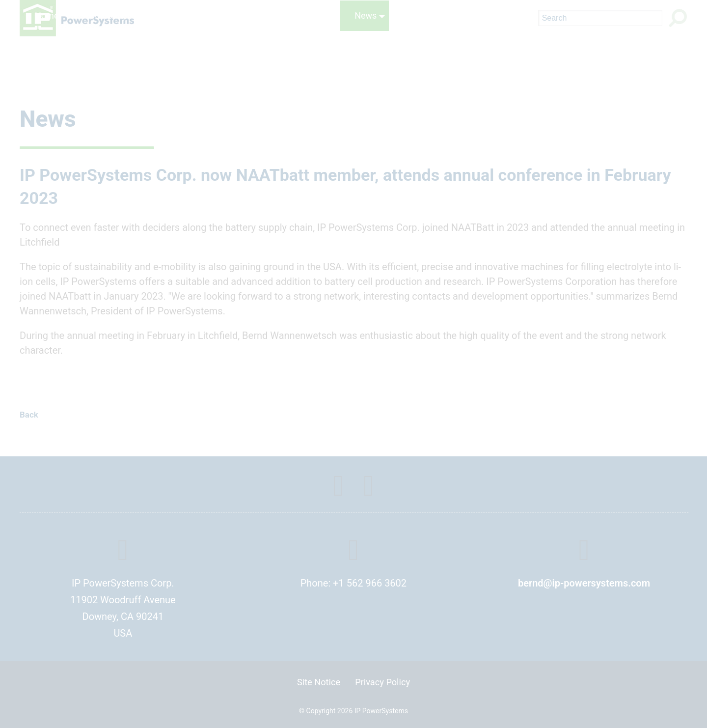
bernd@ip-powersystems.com (584, 583)
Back (29, 415)
